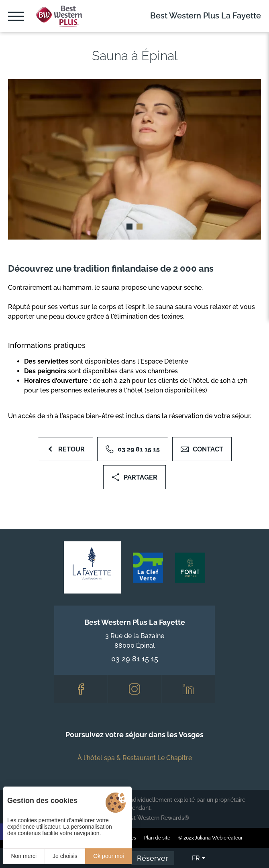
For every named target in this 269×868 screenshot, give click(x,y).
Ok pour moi (108, 856)
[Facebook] (81, 689)
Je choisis (65, 856)
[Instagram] (135, 689)
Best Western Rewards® (157, 818)
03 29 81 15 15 (135, 659)
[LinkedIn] (188, 689)
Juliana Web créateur (219, 838)
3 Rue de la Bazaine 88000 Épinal (135, 641)
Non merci (24, 856)
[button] (129, 227)
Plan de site (157, 838)
